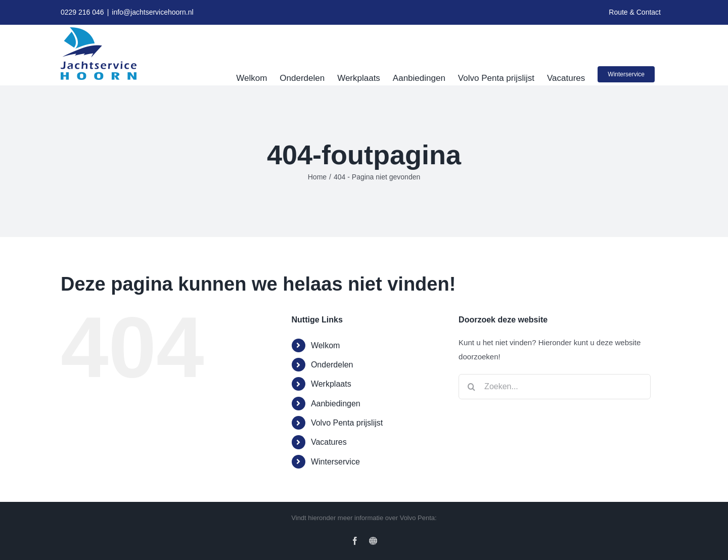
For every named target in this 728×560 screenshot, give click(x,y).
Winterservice (335, 462)
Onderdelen (332, 365)
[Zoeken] (471, 387)
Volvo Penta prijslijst (347, 423)
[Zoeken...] (555, 387)
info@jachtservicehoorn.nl (152, 12)
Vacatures (329, 442)
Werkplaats (331, 384)
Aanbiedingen (336, 404)
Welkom (326, 345)
